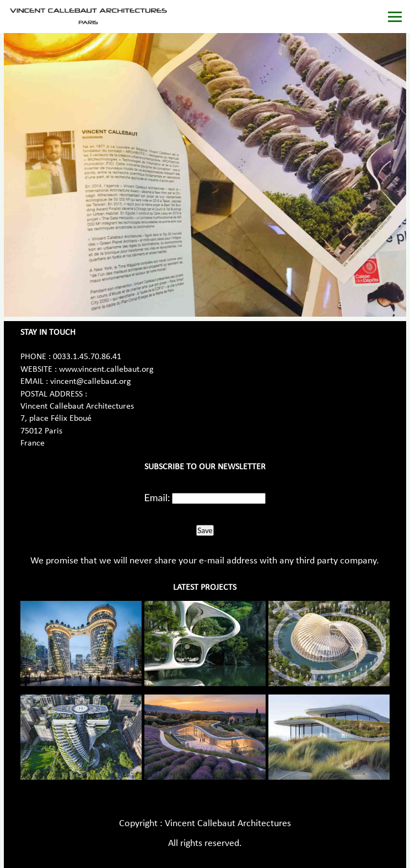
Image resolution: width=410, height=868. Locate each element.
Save (205, 530)
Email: (157, 497)
